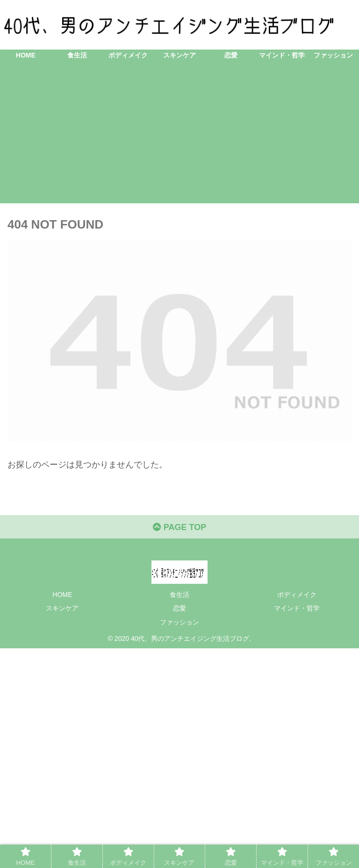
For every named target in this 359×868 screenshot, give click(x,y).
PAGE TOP (179, 527)
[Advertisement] (179, 138)
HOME (62, 595)
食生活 (179, 595)
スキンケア (62, 608)
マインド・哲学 (297, 608)
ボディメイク (297, 595)
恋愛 (179, 608)
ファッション (179, 622)
